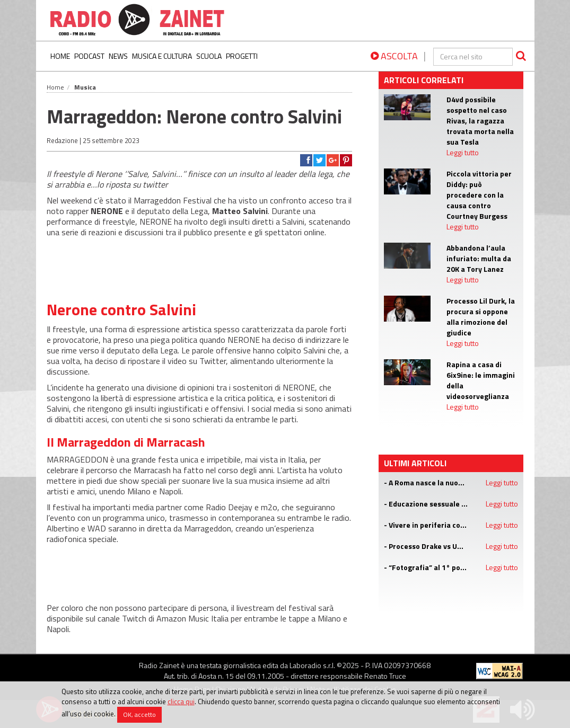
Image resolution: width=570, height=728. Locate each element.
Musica (85, 87)
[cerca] (473, 57)
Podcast (89, 56)
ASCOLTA (394, 56)
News (118, 56)
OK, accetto (139, 714)
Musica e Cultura (162, 56)
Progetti (242, 56)
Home (60, 56)
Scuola (209, 56)
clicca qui (181, 702)
